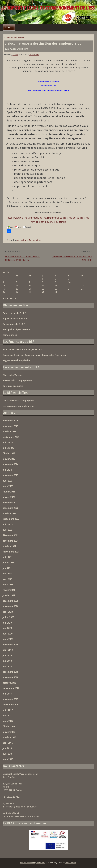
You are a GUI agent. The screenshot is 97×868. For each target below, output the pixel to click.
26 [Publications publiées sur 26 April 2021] (4, 292)
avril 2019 (7, 666)
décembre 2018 (10, 672)
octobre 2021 (9, 546)
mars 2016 (8, 759)
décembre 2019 (10, 645)
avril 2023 (7, 481)
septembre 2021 (11, 552)
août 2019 (8, 650)
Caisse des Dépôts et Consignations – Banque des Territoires (34, 355)
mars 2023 (8, 486)
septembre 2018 (11, 688)
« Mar (6, 299)
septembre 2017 (11, 705)
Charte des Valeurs (12, 375)
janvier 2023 (9, 497)
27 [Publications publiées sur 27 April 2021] (17, 292)
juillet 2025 (8, 448)
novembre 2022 (10, 508)
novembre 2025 (10, 426)
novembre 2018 (10, 677)
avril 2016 (7, 754)
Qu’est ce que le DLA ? (14, 313)
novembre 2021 (10, 541)
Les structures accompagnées (18, 401)
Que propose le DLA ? (14, 324)
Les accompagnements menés (18, 406)
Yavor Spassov (71, 863)
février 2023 (9, 492)
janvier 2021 (9, 595)
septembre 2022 (11, 519)
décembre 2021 (10, 535)
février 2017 (9, 727)
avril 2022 (7, 530)
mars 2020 (8, 639)
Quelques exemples (13, 386)
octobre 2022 (9, 514)
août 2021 (8, 557)
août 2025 (8, 442)
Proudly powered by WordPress (33, 863)
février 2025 (9, 453)
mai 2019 (7, 661)
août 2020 (8, 612)
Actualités (8, 37)
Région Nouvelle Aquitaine (17, 360)
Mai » (13, 299)
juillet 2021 (8, 563)
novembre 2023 (10, 475)
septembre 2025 (11, 437)
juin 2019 (7, 656)
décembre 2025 (10, 421)
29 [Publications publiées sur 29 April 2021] (43, 292)
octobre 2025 (9, 432)
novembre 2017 (10, 699)
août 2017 (8, 710)
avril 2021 (7, 579)
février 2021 (9, 590)
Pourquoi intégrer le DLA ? (16, 330)
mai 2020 (7, 628)
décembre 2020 (10, 601)
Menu (9, 27)
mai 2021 (7, 574)
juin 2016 (7, 748)
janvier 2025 (9, 459)
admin (15, 55)
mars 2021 (8, 584)
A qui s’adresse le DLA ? (15, 319)
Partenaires (19, 37)
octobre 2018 (9, 683)
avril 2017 (7, 716)
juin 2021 (7, 568)
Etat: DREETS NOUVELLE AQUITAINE (22, 350)
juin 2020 (7, 623)
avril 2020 (7, 634)
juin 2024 (7, 470)
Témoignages (10, 335)
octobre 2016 (9, 737)
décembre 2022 (10, 503)
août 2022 (8, 524)
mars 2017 (8, 721)
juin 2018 (7, 694)
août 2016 (8, 743)
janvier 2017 (9, 732)
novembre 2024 (10, 464)
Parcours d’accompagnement (18, 381)
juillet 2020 (8, 617)
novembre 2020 (10, 606)
